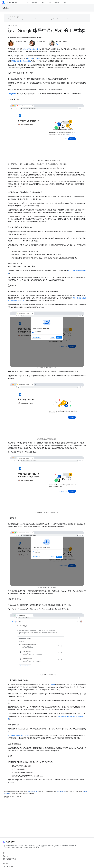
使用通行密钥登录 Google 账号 (21, 61)
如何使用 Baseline (54, 2)
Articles (5, 8)
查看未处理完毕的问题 (9, 859)
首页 (9, 25)
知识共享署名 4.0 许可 (33, 791)
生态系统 (52, 685)
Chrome (38, 58)
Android (30, 58)
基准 (43, 2)
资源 (27, 2)
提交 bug (6, 856)
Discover (35, 2)
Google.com (12, 94)
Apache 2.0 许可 (61, 791)
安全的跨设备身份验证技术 (31, 49)
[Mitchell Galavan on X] (57, 45)
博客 (65, 2)
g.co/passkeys (17, 241)
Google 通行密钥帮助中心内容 (18, 736)
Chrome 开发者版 (8, 866)
